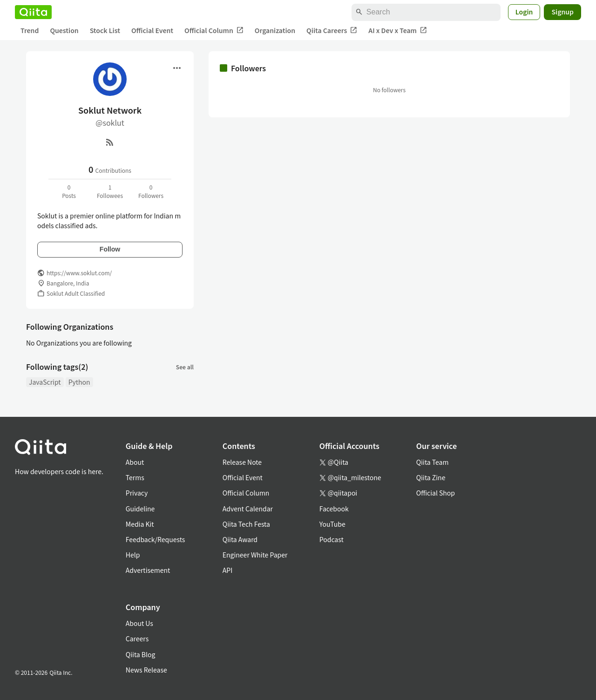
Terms (135, 477)
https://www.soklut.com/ (79, 273)
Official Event (152, 30)
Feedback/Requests (156, 539)
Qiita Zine (431, 477)
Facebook (334, 509)
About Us (139, 623)
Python (79, 382)
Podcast (332, 539)
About (135, 462)
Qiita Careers (332, 31)
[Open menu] (177, 68)
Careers (137, 639)
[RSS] (110, 142)
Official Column (214, 31)
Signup (562, 12)
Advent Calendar (248, 509)
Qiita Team (433, 462)
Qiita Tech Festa (246, 524)
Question (64, 30)
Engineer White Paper (255, 555)
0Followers (151, 191)
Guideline (140, 509)
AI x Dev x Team (398, 31)
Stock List (105, 30)
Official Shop (436, 493)
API (227, 570)
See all (185, 367)
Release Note (242, 462)
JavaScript (45, 382)
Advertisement (148, 570)
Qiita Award (240, 539)
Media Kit (140, 524)
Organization (275, 30)
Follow (110, 249)
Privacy (137, 493)
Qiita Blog (141, 654)
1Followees (110, 191)
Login (524, 12)
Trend (30, 30)
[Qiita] (33, 12)
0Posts (69, 191)
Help (133, 555)
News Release (146, 670)
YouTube (332, 524)
